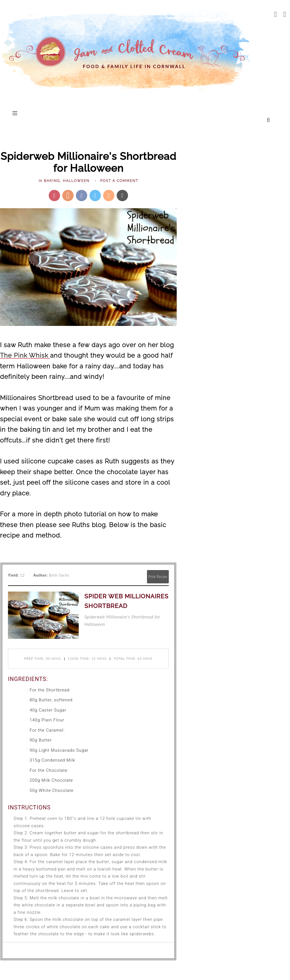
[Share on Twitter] (95, 195)
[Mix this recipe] (109, 195)
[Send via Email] (122, 195)
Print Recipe (158, 577)
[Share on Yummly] (68, 195)
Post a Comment (119, 181)
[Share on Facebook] (82, 195)
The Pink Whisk (25, 355)
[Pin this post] (54, 195)
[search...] (268, 120)
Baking (52, 181)
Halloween (76, 181)
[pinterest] (285, 14)
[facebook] (276, 14)
